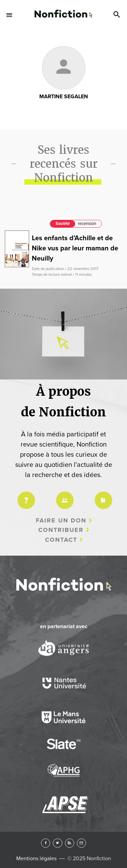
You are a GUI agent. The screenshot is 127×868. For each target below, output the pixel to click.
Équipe (64, 496)
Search (118, 15)
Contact (61, 540)
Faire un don (61, 520)
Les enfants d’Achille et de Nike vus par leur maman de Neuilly (75, 248)
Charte (102, 496)
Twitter (57, 843)
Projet (25, 496)
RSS (70, 843)
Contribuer (61, 530)
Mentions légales (36, 859)
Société (63, 224)
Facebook (46, 843)
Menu (9, 15)
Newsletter (81, 843)
